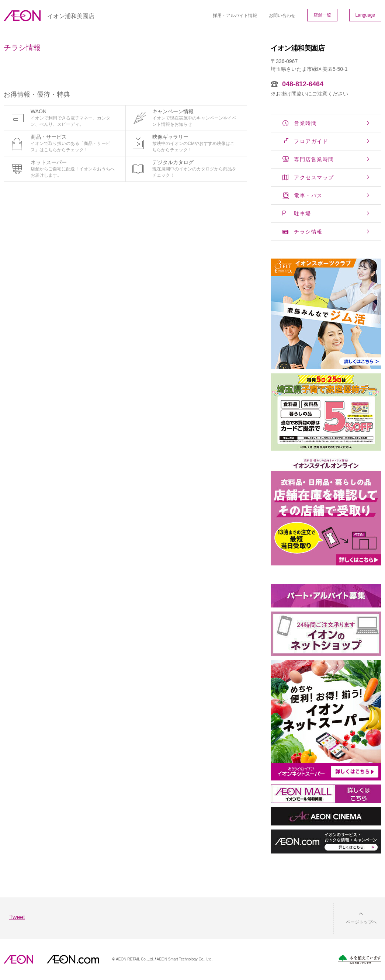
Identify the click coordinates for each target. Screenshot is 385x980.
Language (365, 15)
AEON (18, 959)
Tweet (17, 917)
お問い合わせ (282, 15)
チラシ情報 (308, 232)
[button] (355, 917)
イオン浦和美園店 (71, 16)
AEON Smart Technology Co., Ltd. (185, 959)
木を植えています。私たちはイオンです (360, 960)
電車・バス (308, 195)
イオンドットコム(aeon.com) (73, 959)
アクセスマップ (314, 177)
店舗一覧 (322, 15)
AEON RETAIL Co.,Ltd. (135, 959)
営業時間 (305, 123)
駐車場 (303, 214)
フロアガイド (311, 141)
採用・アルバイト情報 (235, 15)
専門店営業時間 (314, 159)
